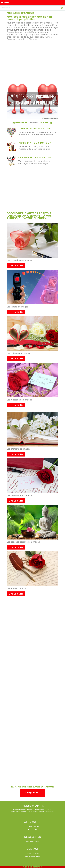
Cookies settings (32, 867)
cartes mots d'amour (34, 129)
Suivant (46, 123)
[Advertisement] (32, 60)
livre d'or (33, 830)
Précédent (20, 123)
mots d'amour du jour (35, 143)
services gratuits (32, 827)
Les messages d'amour (35, 158)
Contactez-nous (32, 854)
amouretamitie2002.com (44, 811)
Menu (6, 3)
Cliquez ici (32, 793)
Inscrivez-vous (32, 842)
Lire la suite (16, 266)
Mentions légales (32, 856)
